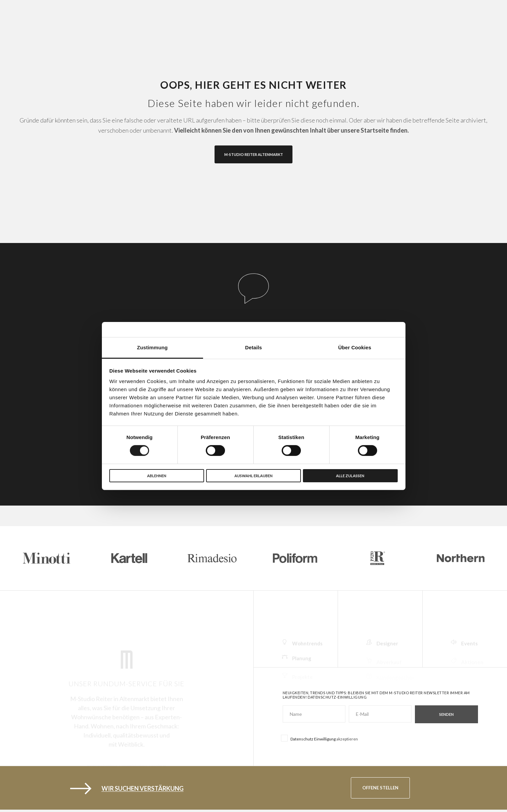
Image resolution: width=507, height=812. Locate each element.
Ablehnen (157, 476)
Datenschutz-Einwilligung (337, 697)
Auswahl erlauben (253, 476)
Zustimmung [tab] (152, 347)
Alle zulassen (350, 476)
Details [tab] (254, 347)
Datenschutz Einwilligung (313, 739)
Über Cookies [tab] (355, 347)
